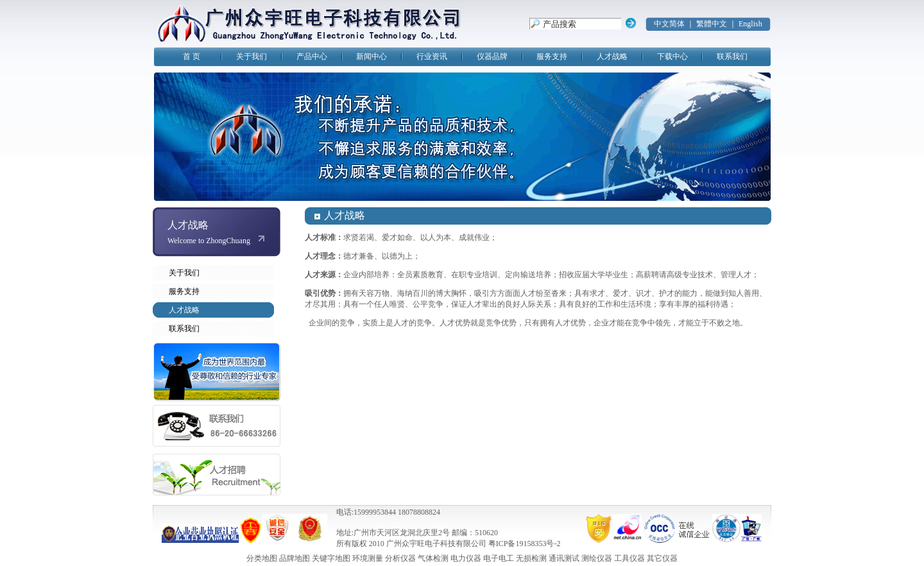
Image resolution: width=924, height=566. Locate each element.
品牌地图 (295, 558)
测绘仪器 (597, 558)
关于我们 (252, 56)
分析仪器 (400, 558)
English (750, 24)
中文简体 (669, 24)
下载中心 (672, 56)
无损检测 (531, 558)
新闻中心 (372, 56)
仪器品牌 (492, 56)
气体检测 (433, 558)
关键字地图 (331, 558)
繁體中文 (712, 24)
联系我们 (732, 56)
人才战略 (612, 56)
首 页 (192, 56)
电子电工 (499, 558)
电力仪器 (466, 558)
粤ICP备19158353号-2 (525, 544)
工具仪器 (629, 558)
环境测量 (368, 558)
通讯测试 (564, 558)
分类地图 (262, 558)
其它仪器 (662, 558)
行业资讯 (432, 56)
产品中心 (312, 56)
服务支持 (552, 56)
